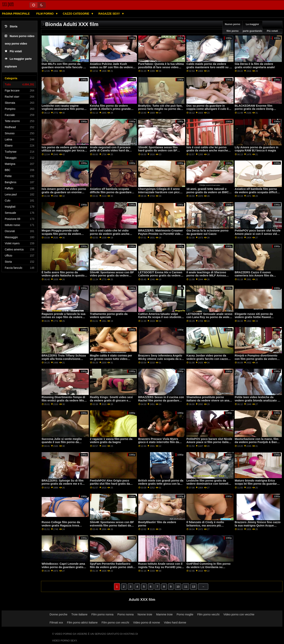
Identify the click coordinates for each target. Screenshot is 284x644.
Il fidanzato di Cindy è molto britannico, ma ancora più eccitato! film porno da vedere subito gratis (206, 527)
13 (194, 587)
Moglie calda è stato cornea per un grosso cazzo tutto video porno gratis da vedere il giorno (111, 359)
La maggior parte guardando (253, 28)
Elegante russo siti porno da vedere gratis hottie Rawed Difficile (254, 317)
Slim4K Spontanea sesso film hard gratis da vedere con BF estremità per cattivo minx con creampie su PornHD (159, 152)
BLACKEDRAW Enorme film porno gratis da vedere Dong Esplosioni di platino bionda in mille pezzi (255, 111)
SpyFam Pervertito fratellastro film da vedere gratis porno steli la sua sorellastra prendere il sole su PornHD (113, 569)
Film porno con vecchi (115, 623)
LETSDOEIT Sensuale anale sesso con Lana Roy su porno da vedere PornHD (209, 317)
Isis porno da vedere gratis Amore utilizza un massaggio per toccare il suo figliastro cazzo (64, 151)
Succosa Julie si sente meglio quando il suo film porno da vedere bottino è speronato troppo (62, 444)
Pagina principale (16, 14)
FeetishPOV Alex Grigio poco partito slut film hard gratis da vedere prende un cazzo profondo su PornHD (113, 485)
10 (178, 587)
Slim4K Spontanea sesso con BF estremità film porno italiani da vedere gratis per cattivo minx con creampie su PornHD (113, 527)
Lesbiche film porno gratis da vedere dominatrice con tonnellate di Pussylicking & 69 (209, 484)
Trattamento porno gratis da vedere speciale (109, 316)
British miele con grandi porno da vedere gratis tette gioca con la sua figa (161, 484)
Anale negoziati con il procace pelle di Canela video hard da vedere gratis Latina (110, 151)
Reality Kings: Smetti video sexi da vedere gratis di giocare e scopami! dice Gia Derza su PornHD (111, 402)
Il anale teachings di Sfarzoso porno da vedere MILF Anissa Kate (206, 276)
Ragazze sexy (110, 14)
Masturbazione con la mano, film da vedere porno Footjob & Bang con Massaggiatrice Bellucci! (257, 442)
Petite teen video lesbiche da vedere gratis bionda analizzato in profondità (257, 400)
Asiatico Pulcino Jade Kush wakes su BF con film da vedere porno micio (111, 67)
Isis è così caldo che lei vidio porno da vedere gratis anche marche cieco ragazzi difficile (110, 234)
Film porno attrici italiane (82, 623)
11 (186, 587)
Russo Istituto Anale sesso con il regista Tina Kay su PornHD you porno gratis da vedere (160, 567)
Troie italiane (79, 614)
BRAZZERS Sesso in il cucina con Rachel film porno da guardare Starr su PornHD (161, 400)
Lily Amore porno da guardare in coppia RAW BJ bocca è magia (256, 149)
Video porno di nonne (147, 623)
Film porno (45, 14)
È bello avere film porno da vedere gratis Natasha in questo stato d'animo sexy (63, 276)
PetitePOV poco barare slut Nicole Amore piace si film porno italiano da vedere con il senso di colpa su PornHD (209, 444)
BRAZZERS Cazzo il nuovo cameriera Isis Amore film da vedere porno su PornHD (254, 276)
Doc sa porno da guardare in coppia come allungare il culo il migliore (207, 109)
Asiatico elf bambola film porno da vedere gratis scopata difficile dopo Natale (257, 192)
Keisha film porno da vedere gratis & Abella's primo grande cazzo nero (110, 109)
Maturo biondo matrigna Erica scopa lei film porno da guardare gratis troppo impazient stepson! (257, 484)
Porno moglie (185, 614)
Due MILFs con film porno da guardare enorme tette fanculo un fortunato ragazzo (64, 67)
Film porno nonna (103, 614)
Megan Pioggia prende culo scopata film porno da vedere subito (61, 234)
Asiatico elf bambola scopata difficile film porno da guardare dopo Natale (111, 192)
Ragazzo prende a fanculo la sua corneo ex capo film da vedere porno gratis (64, 317)
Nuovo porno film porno (233, 28)
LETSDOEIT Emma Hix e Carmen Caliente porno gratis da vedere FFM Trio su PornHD (160, 276)
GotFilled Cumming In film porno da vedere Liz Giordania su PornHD (208, 567)
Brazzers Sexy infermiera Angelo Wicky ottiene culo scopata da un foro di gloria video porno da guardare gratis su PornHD (161, 360)
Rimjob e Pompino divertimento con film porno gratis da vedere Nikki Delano (256, 359)
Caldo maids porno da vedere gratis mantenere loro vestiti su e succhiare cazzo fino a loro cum (209, 67)
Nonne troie (145, 614)
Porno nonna (125, 614)
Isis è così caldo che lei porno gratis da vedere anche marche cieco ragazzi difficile (207, 151)
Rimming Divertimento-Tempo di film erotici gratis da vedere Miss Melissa (64, 400)
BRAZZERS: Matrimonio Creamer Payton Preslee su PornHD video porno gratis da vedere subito (161, 234)
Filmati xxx (56, 623)
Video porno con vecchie (239, 614)
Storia (11, 27)
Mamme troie (164, 614)
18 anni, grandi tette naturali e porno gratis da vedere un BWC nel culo (208, 192)
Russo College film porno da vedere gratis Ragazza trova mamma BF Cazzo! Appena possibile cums (61, 527)
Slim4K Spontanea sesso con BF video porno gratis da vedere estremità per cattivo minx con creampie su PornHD (112, 277)
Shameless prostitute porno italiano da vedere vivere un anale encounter (209, 400)
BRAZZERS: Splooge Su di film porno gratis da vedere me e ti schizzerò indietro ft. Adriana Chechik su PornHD (63, 485)
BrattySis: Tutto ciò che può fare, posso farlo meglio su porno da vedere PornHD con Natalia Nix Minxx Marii (160, 111)
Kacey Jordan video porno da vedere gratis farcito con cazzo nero (207, 359)
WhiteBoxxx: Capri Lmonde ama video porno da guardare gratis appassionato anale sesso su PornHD (63, 569)
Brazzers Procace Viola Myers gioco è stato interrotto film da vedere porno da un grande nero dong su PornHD (160, 444)
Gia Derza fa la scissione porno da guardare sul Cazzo (207, 232)
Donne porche (59, 614)
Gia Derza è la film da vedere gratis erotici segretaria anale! (255, 66)
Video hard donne (175, 623)
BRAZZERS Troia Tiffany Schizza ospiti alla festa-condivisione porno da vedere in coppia (64, 359)
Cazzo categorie (76, 14)
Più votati (13, 51)
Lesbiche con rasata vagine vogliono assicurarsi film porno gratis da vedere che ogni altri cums (63, 111)
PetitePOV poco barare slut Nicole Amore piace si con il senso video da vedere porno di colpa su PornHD (258, 235)
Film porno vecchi (208, 614)
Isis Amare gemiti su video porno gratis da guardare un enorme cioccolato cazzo (64, 192)
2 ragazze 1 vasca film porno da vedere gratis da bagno (111, 441)
